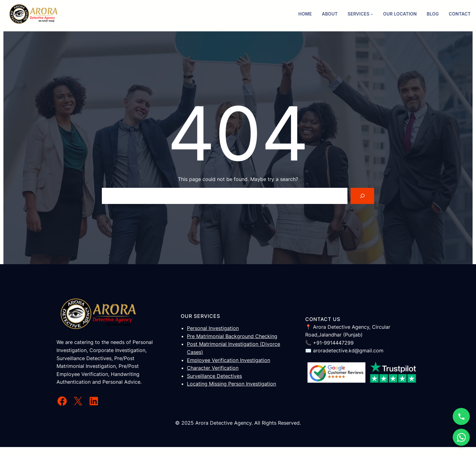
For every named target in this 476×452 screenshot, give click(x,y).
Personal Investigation (213, 328)
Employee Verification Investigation (229, 360)
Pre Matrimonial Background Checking (232, 336)
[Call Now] (461, 416)
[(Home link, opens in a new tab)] (34, 14)
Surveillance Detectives (214, 376)
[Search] (362, 196)
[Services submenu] (372, 14)
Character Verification (213, 368)
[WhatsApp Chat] (461, 437)
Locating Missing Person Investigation (231, 384)
